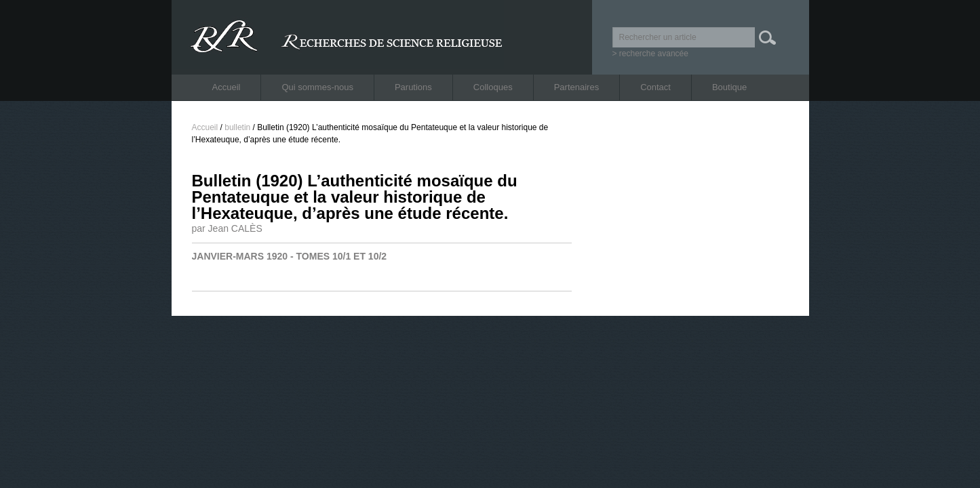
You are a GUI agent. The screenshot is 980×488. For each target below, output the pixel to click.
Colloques (493, 87)
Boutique (729, 87)
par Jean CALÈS (227, 228)
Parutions (413, 87)
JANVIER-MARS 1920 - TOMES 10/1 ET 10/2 (290, 256)
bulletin (237, 127)
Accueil (227, 87)
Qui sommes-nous (317, 87)
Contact (655, 87)
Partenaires (576, 87)
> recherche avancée (650, 54)
